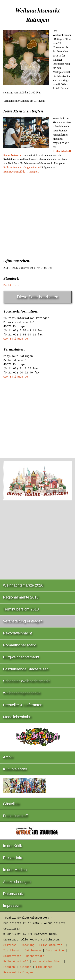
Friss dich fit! (52, 945)
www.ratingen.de (16, 339)
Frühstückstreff (15, 816)
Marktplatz (12, 285)
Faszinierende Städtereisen (26, 669)
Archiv (8, 757)
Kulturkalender (15, 769)
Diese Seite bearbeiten (38, 297)
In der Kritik (12, 846)
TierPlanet (12, 951)
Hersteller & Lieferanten (23, 705)
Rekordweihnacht (18, 633)
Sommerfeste (12, 956)
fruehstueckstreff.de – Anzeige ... (21, 172)
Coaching (28, 945)
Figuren (9, 967)
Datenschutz (13, 894)
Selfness (10, 945)
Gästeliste (11, 804)
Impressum (12, 905)
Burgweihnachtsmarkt (21, 657)
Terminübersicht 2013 (21, 609)
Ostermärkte (55, 951)
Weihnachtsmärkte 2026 (23, 585)
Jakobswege (33, 951)
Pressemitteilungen (18, 973)
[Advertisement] (37, 215)
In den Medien (15, 870)
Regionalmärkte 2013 (21, 597)
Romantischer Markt (20, 645)
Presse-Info (13, 858)
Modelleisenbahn (17, 717)
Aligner (25, 967)
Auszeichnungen (17, 882)
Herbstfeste (35, 956)
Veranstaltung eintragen (23, 621)
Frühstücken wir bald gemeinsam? (22, 167)
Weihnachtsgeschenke (22, 693)
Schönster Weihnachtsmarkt (26, 681)
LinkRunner (44, 967)
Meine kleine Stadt (48, 962)
